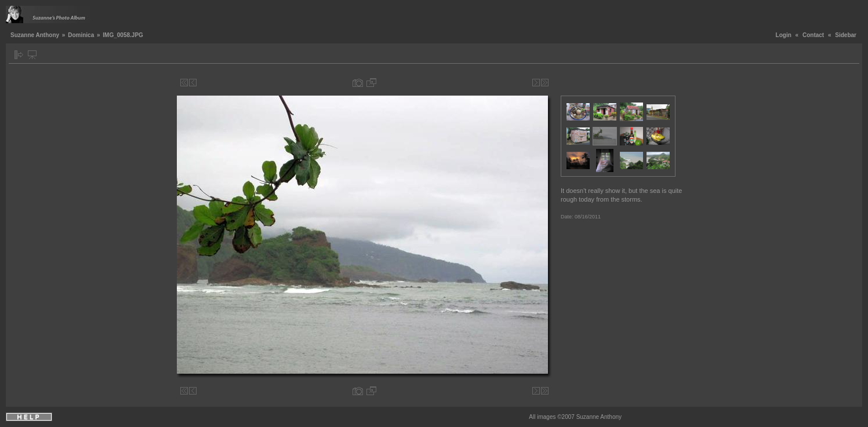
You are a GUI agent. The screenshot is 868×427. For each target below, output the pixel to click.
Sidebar (846, 35)
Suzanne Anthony (35, 35)
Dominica (81, 35)
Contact (813, 35)
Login (784, 35)
